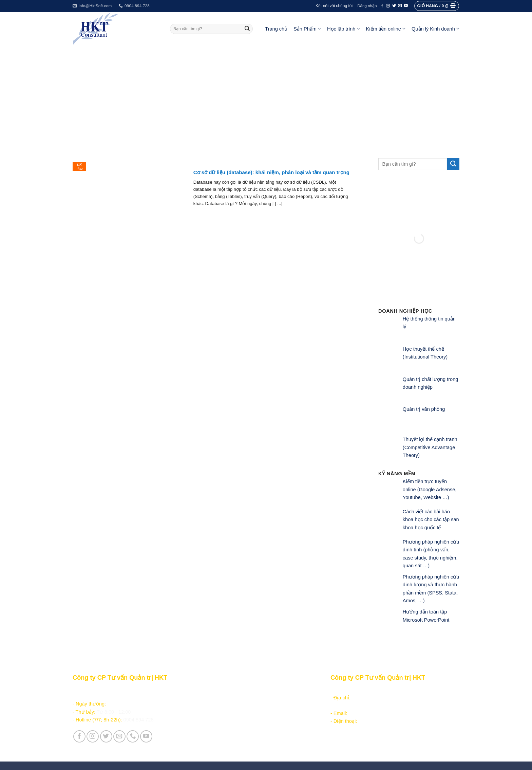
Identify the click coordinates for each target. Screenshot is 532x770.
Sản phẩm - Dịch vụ (223, 690)
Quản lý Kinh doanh (435, 29)
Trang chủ (276, 29)
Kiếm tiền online (386, 29)
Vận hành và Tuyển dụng (229, 741)
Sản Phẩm (307, 29)
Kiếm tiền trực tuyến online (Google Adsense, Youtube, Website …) (430, 489)
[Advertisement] (266, 97)
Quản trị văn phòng (424, 409)
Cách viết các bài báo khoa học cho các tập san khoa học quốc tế (431, 520)
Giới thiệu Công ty (221, 733)
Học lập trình (343, 29)
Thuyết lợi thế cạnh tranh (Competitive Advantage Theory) (430, 447)
